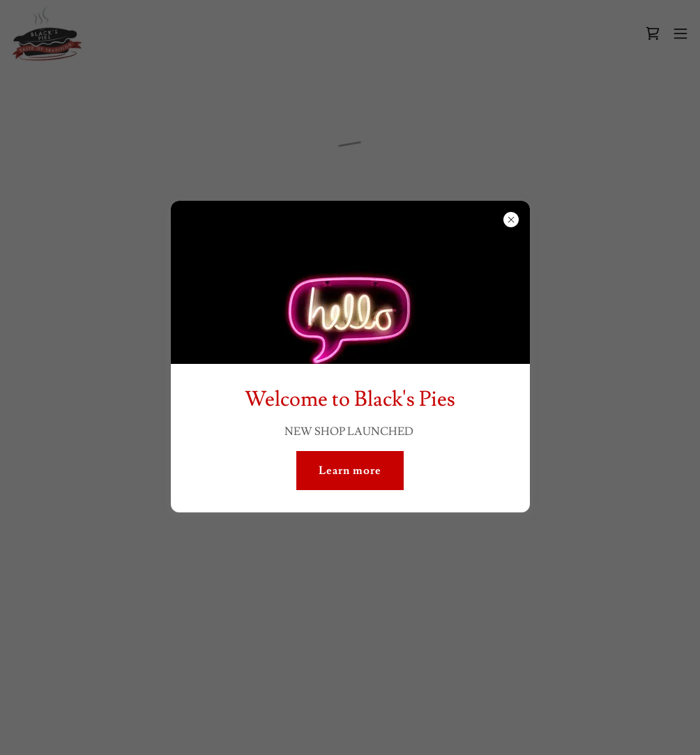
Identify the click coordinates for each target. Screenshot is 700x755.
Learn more (350, 471)
